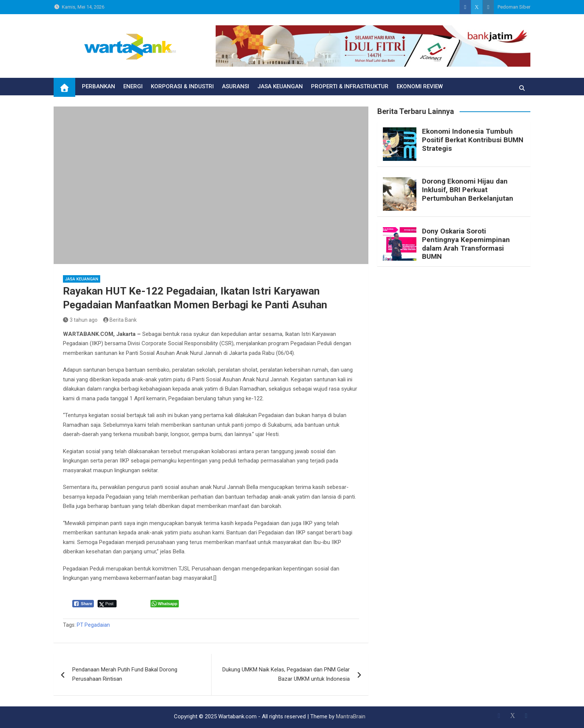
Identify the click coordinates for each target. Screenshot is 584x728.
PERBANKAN (99, 86)
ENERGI (133, 86)
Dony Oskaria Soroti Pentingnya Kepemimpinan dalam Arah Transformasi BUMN (466, 244)
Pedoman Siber (514, 7)
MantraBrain (351, 716)
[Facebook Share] (83, 604)
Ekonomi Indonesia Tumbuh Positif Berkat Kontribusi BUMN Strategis (473, 140)
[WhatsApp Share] (165, 604)
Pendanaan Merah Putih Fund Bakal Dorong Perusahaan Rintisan (125, 674)
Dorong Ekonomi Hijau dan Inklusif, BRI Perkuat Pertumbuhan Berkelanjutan (468, 190)
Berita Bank (120, 320)
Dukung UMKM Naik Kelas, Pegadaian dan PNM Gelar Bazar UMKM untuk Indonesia (286, 674)
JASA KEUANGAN (280, 86)
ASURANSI (236, 86)
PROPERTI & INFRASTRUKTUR (350, 86)
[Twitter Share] (107, 604)
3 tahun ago (80, 320)
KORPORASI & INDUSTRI (182, 86)
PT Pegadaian (93, 625)
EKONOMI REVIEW (420, 86)
